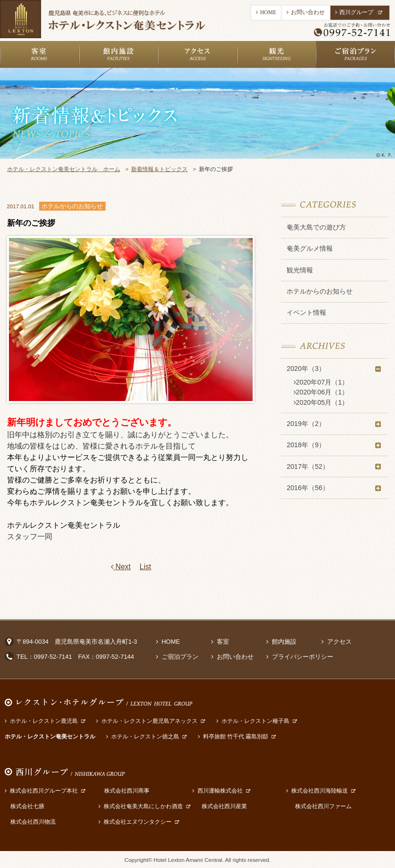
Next (121, 567)
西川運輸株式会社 (218, 790)
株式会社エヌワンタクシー (135, 822)
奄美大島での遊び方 (316, 227)
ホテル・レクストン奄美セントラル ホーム (64, 169)
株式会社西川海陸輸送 (317, 790)
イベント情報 (306, 312)
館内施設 (281, 642)
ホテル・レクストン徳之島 (143, 736)
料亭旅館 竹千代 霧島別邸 (233, 736)
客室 (220, 642)
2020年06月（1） (321, 392)
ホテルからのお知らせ (320, 291)
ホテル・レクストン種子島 (253, 721)
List (145, 567)
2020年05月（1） (321, 402)
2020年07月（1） (321, 382)
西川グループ (359, 12)
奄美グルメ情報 (310, 248)
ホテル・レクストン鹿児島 (41, 721)
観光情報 (300, 270)
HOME (266, 12)
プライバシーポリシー (300, 657)
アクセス (337, 642)
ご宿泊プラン (177, 657)
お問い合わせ (306, 12)
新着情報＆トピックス (159, 169)
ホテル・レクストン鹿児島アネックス (147, 721)
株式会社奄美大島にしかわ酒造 (141, 806)
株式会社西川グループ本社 (41, 790)
